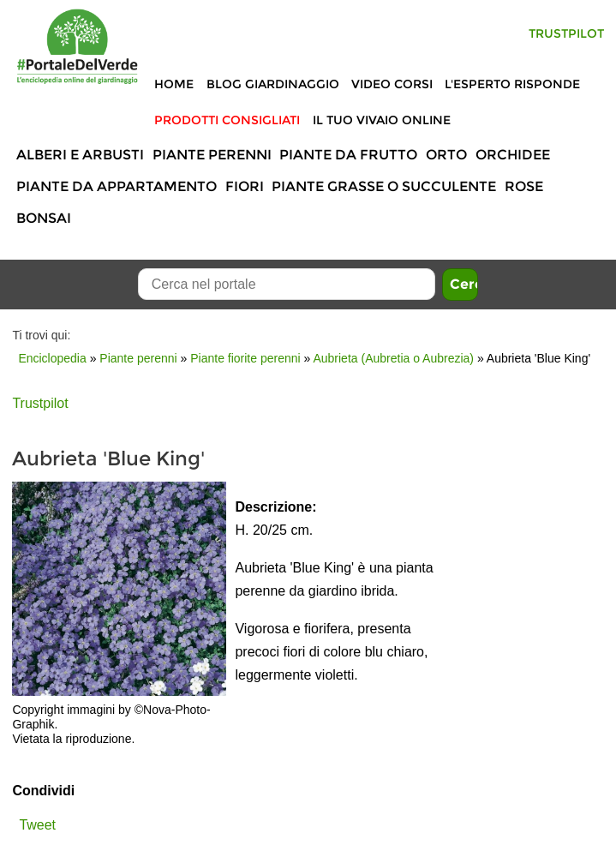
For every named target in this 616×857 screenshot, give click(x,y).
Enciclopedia (52, 358)
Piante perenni (212, 155)
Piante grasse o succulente (384, 186)
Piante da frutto (348, 155)
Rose (524, 186)
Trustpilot (566, 33)
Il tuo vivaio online (382, 120)
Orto (446, 155)
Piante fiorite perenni (245, 358)
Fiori (245, 186)
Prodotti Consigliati (227, 120)
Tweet (37, 825)
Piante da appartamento (117, 186)
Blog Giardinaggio (273, 84)
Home (174, 84)
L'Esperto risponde (512, 84)
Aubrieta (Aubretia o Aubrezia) (393, 358)
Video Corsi (392, 84)
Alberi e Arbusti (80, 155)
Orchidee (513, 155)
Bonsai (44, 218)
